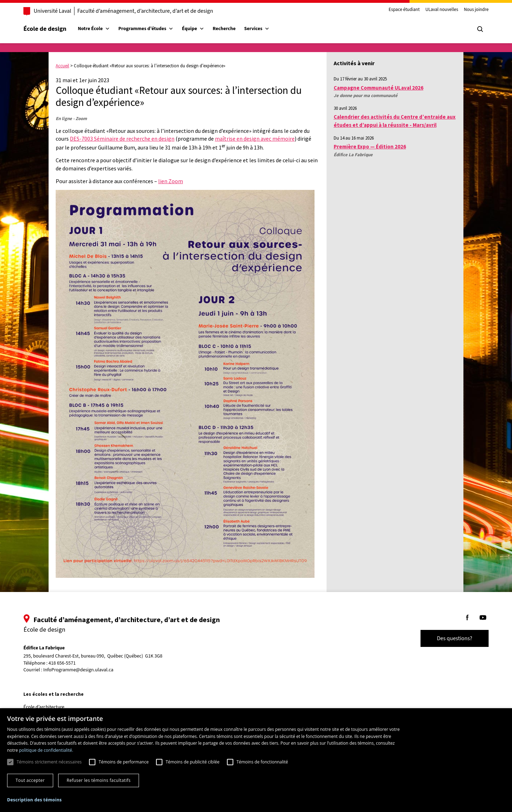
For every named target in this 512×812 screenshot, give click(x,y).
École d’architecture (44, 707)
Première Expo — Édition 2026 (370, 146)
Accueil (62, 66)
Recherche (224, 29)
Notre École (94, 29)
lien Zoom (171, 181)
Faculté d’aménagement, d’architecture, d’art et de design (145, 11)
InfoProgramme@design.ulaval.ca (78, 670)
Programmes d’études (146, 29)
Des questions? (455, 638)
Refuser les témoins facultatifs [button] (99, 780)
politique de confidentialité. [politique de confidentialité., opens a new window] (46, 750)
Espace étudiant (404, 10)
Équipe (193, 29)
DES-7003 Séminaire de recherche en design (122, 139)
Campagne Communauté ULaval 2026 (379, 88)
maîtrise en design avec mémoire (255, 139)
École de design (45, 29)
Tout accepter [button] (30, 780)
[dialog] (256, 760)
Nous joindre (476, 10)
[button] (34, 800)
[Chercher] (480, 29)
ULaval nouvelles (442, 10)
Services (257, 29)
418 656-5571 (62, 663)
